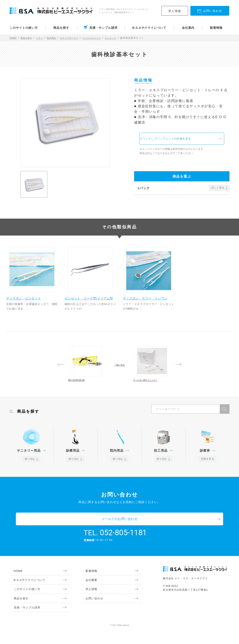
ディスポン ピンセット (28, 303)
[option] (65, 121)
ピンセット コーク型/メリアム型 (89, 306)
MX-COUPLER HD (87, 396)
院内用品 (56, 38)
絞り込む (30, 484)
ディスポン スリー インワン (148, 306)
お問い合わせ (92, 612)
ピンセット (121, 38)
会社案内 (188, 28)
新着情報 (216, 28)
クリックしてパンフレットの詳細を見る (180, 140)
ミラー (43, 38)
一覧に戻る (119, 376)
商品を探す (61, 28)
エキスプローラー (75, 38)
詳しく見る (218, 191)
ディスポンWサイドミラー (152, 399)
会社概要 (89, 593)
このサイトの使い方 (24, 28)
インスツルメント (100, 38)
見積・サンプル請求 (103, 28)
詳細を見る (208, 484)
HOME (14, 38)
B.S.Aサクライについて (149, 28)
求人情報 (175, 11)
